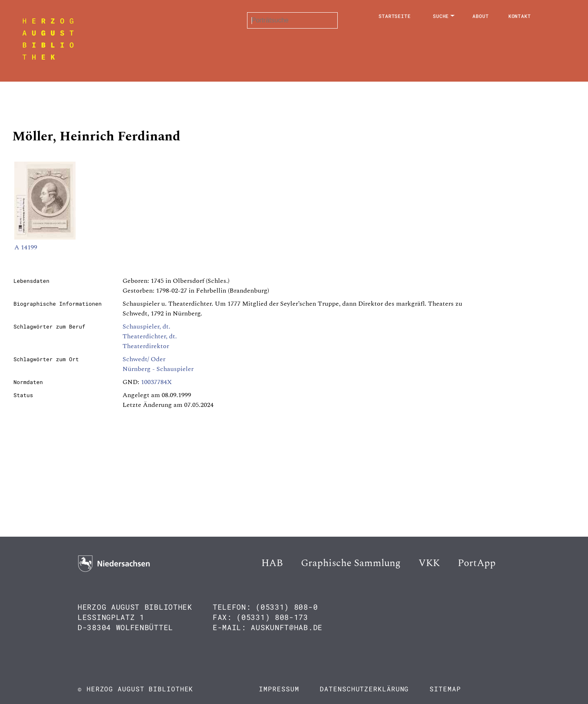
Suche (441, 16)
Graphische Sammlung (351, 563)
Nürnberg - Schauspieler (158, 369)
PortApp (477, 563)
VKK (429, 563)
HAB (272, 563)
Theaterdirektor (146, 346)
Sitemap (445, 689)
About (481, 16)
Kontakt (520, 16)
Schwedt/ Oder (144, 359)
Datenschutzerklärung (364, 689)
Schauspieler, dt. (146, 326)
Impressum (279, 689)
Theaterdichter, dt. (150, 336)
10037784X (156, 382)
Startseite (395, 16)
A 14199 (26, 247)
